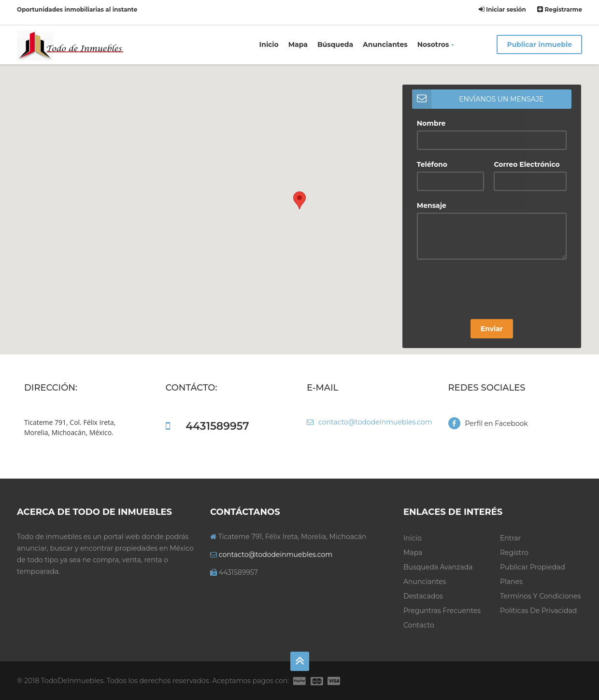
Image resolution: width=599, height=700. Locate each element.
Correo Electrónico (527, 164)
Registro (514, 553)
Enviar (492, 329)
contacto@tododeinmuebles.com (369, 422)
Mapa (298, 44)
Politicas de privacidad (538, 611)
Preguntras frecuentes (442, 611)
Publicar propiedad (533, 567)
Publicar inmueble (539, 44)
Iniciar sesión (502, 9)
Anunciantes (385, 44)
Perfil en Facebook (488, 423)
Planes (511, 582)
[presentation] (490, 291)
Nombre (431, 123)
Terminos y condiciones (540, 596)
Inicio (269, 44)
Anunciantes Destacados (425, 589)
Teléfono (432, 164)
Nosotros (436, 44)
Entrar (510, 538)
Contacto (419, 625)
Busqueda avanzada (438, 567)
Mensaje (432, 205)
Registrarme (560, 9)
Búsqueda (335, 44)
